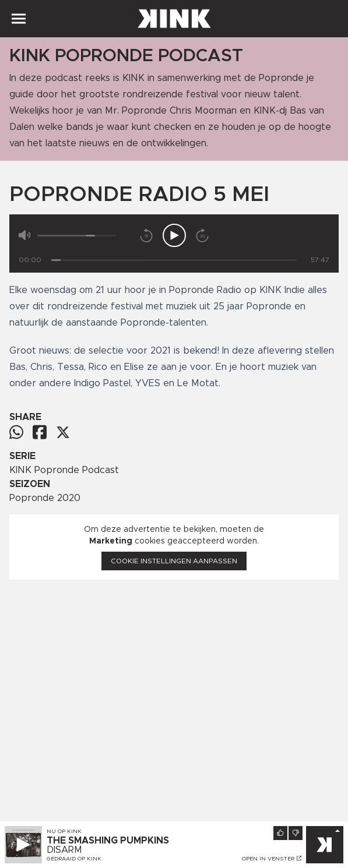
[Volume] (77, 236)
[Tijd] (174, 260)
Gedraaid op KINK (74, 859)
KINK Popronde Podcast (64, 470)
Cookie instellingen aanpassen (174, 561)
